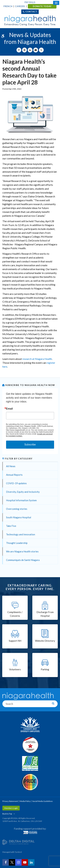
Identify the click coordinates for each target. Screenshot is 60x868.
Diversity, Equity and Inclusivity (23, 492)
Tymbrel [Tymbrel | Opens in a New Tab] (18, 852)
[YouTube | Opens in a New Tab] (25, 862)
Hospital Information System (21, 500)
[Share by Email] (36, 50)
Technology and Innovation (21, 534)
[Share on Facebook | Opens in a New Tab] (19, 50)
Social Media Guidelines (43, 801)
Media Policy (25, 801)
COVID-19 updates (16, 483)
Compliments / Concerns (15, 614)
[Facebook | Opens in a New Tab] (6, 862)
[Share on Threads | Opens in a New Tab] (24, 50)
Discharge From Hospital (45, 614)
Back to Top (7, 814)
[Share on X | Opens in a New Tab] (41, 50)
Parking (45, 669)
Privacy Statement (10, 801)
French (8, 6)
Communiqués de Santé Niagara (23, 560)
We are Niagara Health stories (22, 551)
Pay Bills (30, 2)
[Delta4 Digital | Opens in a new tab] (18, 842)
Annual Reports (14, 475)
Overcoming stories (17, 509)
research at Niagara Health (37, 359)
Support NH (15, 641)
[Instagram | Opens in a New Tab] (18, 862)
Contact (31, 12)
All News (11, 466)
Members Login (11, 808)
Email (10, 409)
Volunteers (15, 669)
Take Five (11, 526)
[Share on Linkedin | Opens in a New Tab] (30, 50)
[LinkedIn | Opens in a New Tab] (31, 862)
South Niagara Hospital (19, 517)
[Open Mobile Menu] (56, 3)
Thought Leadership (17, 543)
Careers (20, 6)
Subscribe (30, 445)
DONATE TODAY (42, 6)
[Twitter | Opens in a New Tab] (12, 862)
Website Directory (45, 641)
